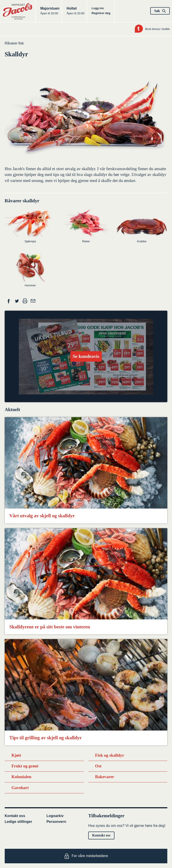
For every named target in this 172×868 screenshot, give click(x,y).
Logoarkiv (55, 816)
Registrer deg (101, 13)
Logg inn (98, 8)
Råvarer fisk (14, 43)
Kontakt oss (15, 816)
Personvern (56, 822)
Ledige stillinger (18, 822)
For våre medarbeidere (86, 856)
